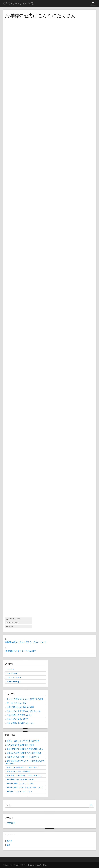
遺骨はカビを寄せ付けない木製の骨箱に (23, 767)
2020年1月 (11, 823)
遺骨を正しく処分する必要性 (19, 771)
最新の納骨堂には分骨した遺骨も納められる (25, 749)
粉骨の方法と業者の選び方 (18, 719)
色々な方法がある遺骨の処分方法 (20, 745)
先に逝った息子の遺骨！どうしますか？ (23, 757)
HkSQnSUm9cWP (15, 619)
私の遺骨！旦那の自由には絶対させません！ (25, 775)
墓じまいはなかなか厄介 (17, 703)
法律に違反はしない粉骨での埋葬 (20, 707)
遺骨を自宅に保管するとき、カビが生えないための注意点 (25, 762)
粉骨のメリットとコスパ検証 (13, 865)
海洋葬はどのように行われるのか (20, 779)
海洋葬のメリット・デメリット (19, 791)
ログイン (10, 669)
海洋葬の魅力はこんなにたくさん (20, 783)
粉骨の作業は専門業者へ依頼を (19, 715)
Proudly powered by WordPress (36, 865)
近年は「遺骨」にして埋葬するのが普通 (23, 741)
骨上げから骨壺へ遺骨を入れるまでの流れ (24, 753)
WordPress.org (13, 681)
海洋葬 (11, 626)
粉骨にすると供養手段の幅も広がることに (24, 711)
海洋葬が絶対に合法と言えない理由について (25, 787)
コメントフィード (14, 677)
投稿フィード (12, 673)
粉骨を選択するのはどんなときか (20, 723)
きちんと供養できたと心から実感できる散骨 (25, 699)
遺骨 (9, 845)
